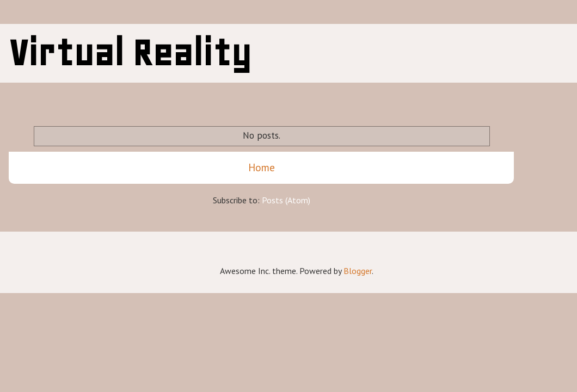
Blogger (358, 271)
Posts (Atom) (286, 200)
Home (262, 167)
